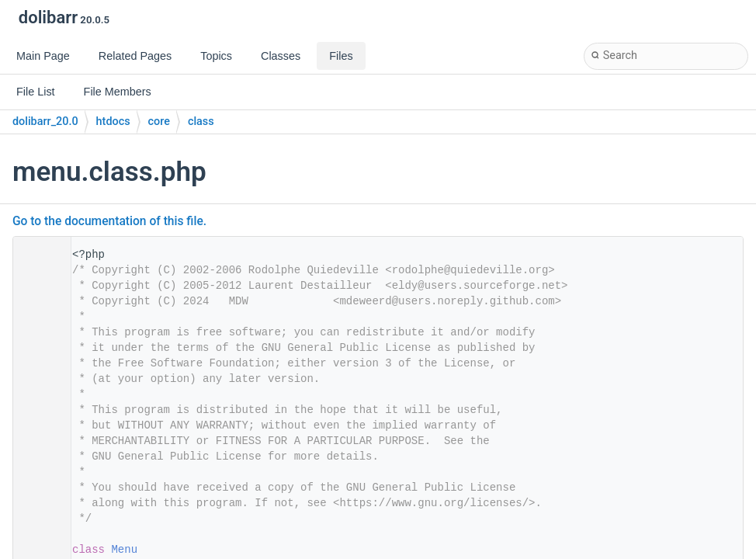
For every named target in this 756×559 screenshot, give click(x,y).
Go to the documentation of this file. (109, 221)
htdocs (113, 122)
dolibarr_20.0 (45, 122)
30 (37, 550)
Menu (124, 550)
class (201, 122)
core (159, 122)
